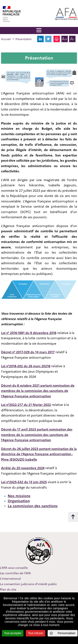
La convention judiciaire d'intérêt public (28, 584)
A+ (65, 39)
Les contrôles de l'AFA (15, 573)
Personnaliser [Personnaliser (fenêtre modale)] (67, 633)
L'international (10, 579)
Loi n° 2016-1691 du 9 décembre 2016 (29, 333)
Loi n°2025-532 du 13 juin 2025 (24, 482)
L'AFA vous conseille (14, 568)
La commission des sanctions (33, 506)
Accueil (6, 39)
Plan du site (8, 589)
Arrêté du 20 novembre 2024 (23, 468)
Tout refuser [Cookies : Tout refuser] (36, 633)
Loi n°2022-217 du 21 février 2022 (26, 405)
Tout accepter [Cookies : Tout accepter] (13, 633)
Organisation (19, 501)
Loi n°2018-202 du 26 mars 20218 (26, 366)
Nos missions (19, 496)
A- (72, 39)
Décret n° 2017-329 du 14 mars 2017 (28, 352)
